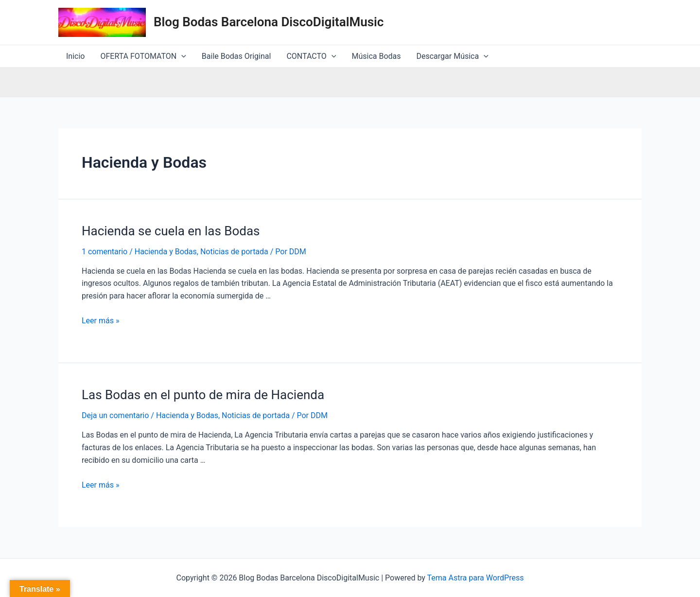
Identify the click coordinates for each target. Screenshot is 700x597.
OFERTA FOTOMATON (143, 56)
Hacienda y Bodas (166, 252)
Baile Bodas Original (236, 56)
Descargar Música (453, 56)
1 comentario (105, 252)
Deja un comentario (115, 415)
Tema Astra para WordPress (476, 578)
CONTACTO (311, 56)
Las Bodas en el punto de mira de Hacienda (203, 395)
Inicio (75, 56)
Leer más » (100, 321)
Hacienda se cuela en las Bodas (171, 231)
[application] (181, 56)
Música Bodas (376, 56)
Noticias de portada (234, 252)
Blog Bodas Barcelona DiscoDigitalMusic (269, 22)
